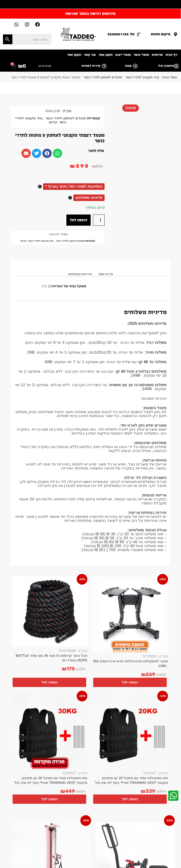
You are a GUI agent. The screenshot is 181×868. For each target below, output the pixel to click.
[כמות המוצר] (99, 220)
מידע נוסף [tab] (106, 274)
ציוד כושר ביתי (68, 824)
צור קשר (90, 55)
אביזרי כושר (103, 824)
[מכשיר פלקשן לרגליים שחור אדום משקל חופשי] (156, 693)
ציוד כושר (86, 824)
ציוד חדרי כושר (82, 839)
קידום (53, 122)
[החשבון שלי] (176, 66)
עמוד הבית (170, 77)
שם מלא (63, 776)
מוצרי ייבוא (123, 55)
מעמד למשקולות (117, 834)
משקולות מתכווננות (117, 829)
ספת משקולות (94, 834)
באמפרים (43, 829)
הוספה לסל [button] (150, 649)
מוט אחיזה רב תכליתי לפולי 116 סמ (28, 723)
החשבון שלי (166, 66)
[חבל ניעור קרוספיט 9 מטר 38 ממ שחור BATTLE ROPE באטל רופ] (109, 593)
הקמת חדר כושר (152, 824)
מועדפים (45, 66)
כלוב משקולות (152, 839)
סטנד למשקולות (29, 834)
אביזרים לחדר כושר (126, 824)
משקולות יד (26, 824)
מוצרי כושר (141, 55)
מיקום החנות (161, 34)
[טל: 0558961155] (139, 34)
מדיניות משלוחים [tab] (80, 274)
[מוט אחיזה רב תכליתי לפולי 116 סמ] (28, 693)
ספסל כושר (138, 834)
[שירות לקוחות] (104, 66)
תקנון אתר (106, 55)
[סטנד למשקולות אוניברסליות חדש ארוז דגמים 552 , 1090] (150, 594)
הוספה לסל (79, 220)
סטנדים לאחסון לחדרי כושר (103, 77)
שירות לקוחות (91, 66)
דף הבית (171, 55)
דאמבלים (28, 829)
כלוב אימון (75, 834)
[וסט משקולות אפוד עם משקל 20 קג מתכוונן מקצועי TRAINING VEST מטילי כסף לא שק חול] (68, 594)
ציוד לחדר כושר (91, 829)
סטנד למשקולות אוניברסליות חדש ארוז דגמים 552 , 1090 (152, 627)
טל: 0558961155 (121, 34)
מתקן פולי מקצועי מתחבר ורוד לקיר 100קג (113, 723)
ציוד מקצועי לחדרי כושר (142, 77)
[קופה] (135, 66)
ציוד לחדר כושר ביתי (65, 829)
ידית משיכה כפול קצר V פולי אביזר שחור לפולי (70, 723)
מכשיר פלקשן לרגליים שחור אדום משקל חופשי (156, 723)
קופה (128, 66)
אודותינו (157, 55)
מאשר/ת (60, 806)
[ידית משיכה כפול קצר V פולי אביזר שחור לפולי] (70, 693)
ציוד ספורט (132, 839)
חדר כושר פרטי (46, 824)
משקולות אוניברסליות (147, 829)
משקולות (101, 839)
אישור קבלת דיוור (57, 803)
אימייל (65, 789)
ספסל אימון (156, 834)
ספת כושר (116, 839)
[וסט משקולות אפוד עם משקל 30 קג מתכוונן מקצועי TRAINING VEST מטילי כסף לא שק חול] (27, 594)
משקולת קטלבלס (54, 834)
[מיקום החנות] (176, 34)
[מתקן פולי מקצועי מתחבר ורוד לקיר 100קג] (113, 693)
